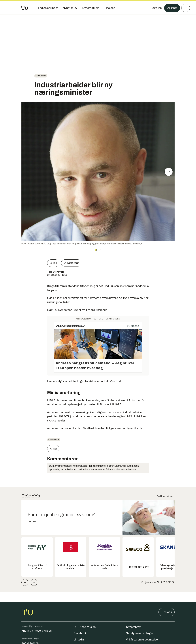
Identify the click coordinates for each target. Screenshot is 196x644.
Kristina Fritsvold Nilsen (37, 631)
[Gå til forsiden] (25, 8)
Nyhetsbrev (133, 627)
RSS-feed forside (85, 627)
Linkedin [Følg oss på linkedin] (79, 640)
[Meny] (186, 8)
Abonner (172, 8)
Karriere (41, 76)
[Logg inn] (155, 8)
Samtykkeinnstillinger (139, 633)
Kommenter (71, 263)
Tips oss (167, 612)
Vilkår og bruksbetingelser (142, 640)
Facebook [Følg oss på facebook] (80, 633)
